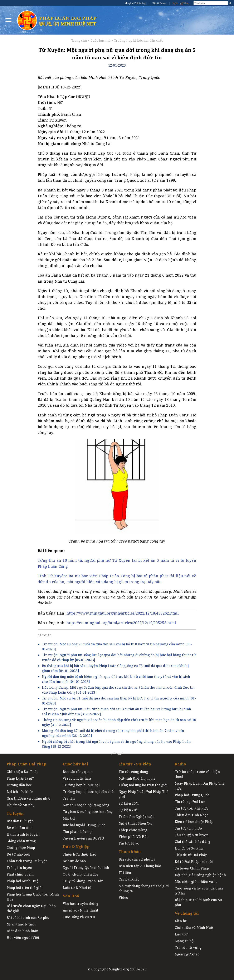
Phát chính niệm (20, 874)
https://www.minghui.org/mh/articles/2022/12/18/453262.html (123, 613)
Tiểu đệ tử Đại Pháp (191, 855)
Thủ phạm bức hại (78, 832)
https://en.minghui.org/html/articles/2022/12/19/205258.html (121, 623)
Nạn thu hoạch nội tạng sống (86, 805)
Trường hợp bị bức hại (81, 785)
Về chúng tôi (187, 913)
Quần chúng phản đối (80, 874)
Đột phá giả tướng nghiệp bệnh (200, 875)
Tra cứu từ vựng (188, 948)
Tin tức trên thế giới (191, 808)
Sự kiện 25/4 (129, 803)
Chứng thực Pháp (21, 848)
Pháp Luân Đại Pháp (26, 764)
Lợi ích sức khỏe (20, 792)
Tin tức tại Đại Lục (190, 802)
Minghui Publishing (136, 3)
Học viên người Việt (23, 938)
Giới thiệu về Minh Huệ (194, 928)
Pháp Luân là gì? (20, 778)
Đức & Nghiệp (76, 847)
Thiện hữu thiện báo (79, 854)
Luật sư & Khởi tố (77, 888)
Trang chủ (79, 40)
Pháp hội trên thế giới (25, 888)
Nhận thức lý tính (21, 924)
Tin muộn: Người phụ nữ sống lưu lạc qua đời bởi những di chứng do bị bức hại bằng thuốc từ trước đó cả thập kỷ (119, 657)
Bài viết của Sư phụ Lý (137, 859)
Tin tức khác (129, 843)
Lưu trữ (181, 934)
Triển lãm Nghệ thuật (136, 817)
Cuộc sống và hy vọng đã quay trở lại (199, 891)
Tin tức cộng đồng (133, 772)
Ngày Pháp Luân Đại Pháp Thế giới (144, 794)
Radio (180, 764)
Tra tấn (69, 798)
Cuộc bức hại (100, 40)
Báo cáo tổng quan (78, 772)
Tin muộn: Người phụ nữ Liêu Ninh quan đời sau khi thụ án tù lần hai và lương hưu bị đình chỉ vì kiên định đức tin (116, 712)
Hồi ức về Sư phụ (21, 805)
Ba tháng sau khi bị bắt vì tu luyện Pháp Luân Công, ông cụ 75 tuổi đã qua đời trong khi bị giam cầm (115, 668)
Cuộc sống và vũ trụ (79, 917)
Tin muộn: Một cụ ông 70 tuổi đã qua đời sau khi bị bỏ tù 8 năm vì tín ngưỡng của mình (117, 647)
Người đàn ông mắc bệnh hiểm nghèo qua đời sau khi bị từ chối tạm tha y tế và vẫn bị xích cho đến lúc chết (116, 679)
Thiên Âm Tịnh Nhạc (192, 815)
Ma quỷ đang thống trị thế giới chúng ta (144, 888)
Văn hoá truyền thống (81, 904)
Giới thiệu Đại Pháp (23, 772)
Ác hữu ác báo (74, 861)
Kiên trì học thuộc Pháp (194, 822)
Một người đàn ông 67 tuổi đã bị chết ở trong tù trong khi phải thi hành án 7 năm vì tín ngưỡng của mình (113, 733)
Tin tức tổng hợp (188, 828)
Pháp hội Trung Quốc (192, 795)
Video (123, 898)
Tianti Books (160, 3)
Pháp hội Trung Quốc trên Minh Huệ (33, 897)
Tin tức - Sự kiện (135, 764)
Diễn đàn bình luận (22, 931)
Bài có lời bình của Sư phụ (28, 918)
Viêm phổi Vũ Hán (134, 837)
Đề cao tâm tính (20, 828)
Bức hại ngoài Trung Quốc (84, 825)
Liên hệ (181, 921)
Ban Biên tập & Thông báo (140, 866)
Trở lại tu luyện (19, 868)
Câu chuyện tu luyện (192, 835)
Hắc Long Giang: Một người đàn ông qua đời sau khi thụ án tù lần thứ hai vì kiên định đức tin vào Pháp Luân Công (118, 690)
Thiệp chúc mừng (133, 830)
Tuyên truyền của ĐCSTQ (83, 838)
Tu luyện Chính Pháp (192, 868)
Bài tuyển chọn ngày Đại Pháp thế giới (31, 908)
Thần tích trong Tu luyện (27, 861)
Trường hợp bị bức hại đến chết (138, 40)
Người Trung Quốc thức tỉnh (86, 868)
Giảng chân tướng (21, 841)
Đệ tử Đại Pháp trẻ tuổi (194, 862)
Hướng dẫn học (19, 785)
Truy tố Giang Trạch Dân (83, 881)
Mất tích (70, 818)
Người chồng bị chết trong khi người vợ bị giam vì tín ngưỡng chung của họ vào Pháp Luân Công (116, 744)
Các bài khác (129, 879)
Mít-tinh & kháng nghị (137, 778)
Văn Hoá (71, 896)
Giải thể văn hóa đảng (193, 842)
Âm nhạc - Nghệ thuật (81, 910)
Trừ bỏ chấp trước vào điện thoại (197, 774)
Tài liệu (125, 873)
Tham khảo (130, 852)
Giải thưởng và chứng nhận (29, 798)
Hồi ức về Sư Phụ (189, 848)
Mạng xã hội (185, 941)
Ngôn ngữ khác (181, 3)
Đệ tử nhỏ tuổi (18, 854)
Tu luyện (15, 813)
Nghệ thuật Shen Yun (136, 823)
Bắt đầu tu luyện (20, 821)
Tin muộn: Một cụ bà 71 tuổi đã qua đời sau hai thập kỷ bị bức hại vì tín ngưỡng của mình (119, 701)
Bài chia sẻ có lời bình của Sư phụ (199, 902)
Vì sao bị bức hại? (77, 778)
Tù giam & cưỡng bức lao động (88, 812)
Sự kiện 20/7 (129, 810)
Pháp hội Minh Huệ (23, 881)
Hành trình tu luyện (23, 834)
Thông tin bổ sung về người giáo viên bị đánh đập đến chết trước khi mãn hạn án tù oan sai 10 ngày (119, 722)
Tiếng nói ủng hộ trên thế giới (143, 785)
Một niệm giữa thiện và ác (196, 882)
